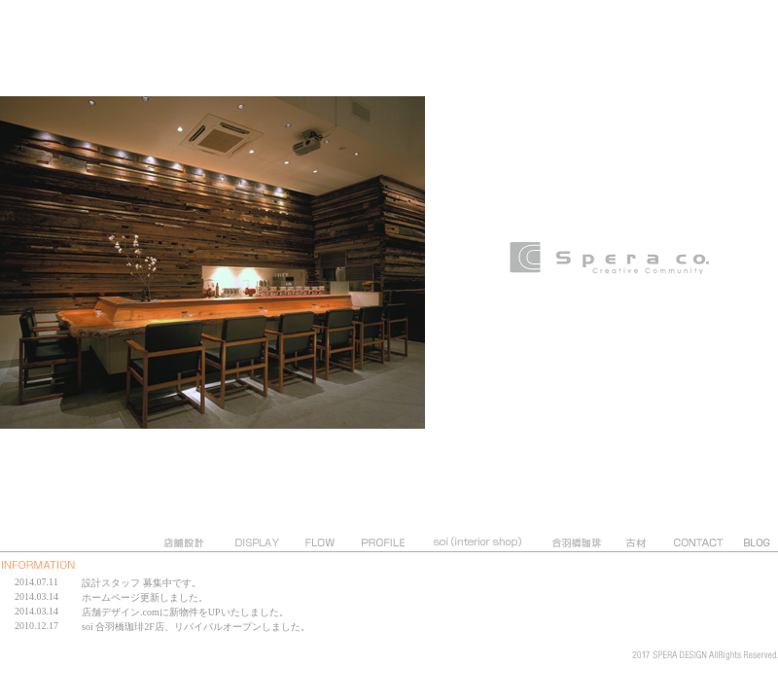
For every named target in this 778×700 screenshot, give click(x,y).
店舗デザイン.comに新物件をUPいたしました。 (185, 612)
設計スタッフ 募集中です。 (141, 583)
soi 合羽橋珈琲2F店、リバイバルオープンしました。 (196, 627)
